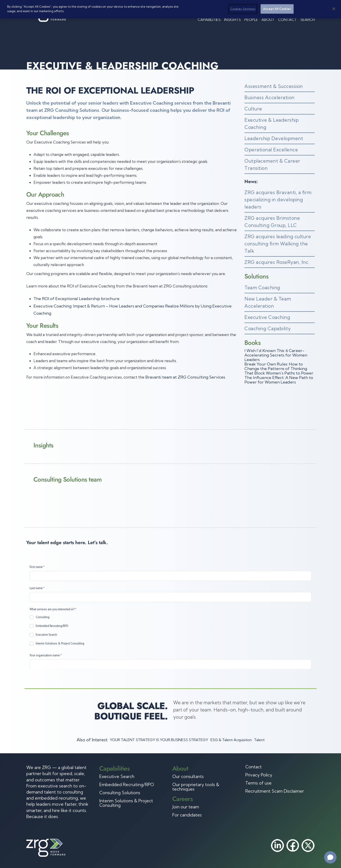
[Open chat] (330, 857)
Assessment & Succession (274, 86)
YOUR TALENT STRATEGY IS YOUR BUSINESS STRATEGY (159, 740)
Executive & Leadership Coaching (271, 123)
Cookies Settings (243, 9)
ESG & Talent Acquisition (231, 740)
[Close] (334, 9)
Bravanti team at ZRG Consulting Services (185, 377)
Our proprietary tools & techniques (196, 787)
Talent (259, 740)
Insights (232, 20)
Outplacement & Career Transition (272, 164)
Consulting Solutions (120, 793)
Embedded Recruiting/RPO (127, 785)
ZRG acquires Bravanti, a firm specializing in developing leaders (278, 200)
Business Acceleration (269, 97)
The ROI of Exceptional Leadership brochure (76, 299)
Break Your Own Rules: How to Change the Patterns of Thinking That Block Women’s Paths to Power (279, 369)
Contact (287, 20)
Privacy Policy (259, 775)
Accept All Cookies (277, 9)
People (251, 20)
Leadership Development (274, 138)
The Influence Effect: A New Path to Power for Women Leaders (279, 380)
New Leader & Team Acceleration (268, 302)
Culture (253, 109)
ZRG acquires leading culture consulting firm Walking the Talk (278, 244)
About (268, 20)
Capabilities (209, 20)
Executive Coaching (267, 317)
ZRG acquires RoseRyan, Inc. (277, 262)
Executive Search (117, 776)
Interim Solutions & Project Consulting (126, 803)
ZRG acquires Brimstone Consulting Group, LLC (272, 222)
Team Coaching (262, 287)
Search (308, 20)
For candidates (187, 815)
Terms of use (258, 783)
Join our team (186, 807)
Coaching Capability (268, 328)
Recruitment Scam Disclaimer (275, 791)
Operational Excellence (271, 150)
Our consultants (188, 776)
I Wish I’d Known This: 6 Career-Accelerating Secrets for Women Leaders (276, 355)
